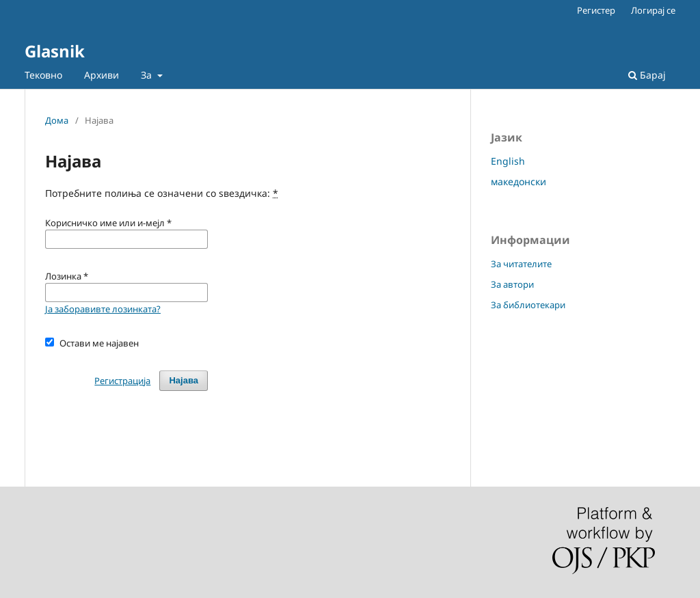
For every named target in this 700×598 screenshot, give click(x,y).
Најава (184, 380)
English (508, 161)
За (148, 75)
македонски (519, 181)
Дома (57, 120)
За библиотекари (528, 305)
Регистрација (122, 381)
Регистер (596, 10)
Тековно (43, 75)
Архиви (102, 75)
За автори (512, 284)
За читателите (521, 264)
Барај (647, 75)
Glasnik (55, 51)
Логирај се (653, 10)
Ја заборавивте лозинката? (103, 309)
